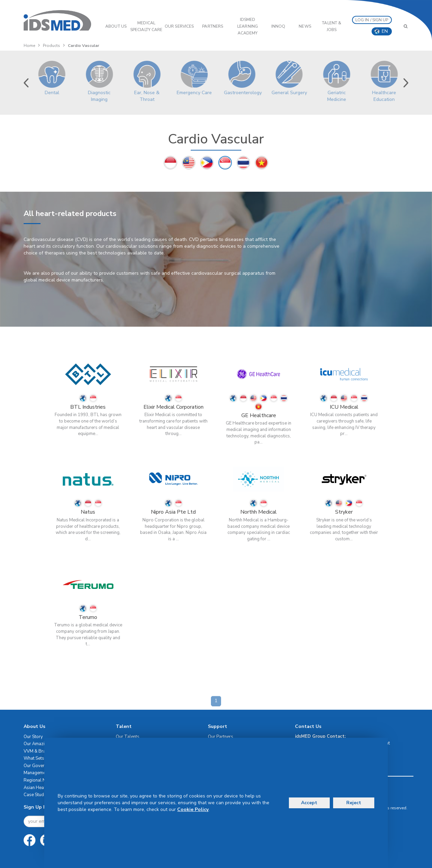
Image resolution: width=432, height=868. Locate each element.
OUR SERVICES (179, 26)
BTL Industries (88, 407)
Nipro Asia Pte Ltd (173, 512)
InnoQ (278, 26)
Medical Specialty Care (146, 26)
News (305, 26)
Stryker (344, 512)
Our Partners (221, 737)
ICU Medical (344, 407)
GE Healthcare (259, 415)
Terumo (88, 617)
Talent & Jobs (332, 26)
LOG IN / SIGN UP (372, 20)
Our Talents (128, 737)
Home (29, 46)
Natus (88, 512)
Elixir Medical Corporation (173, 407)
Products (51, 46)
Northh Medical (259, 512)
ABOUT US (116, 26)
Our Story (33, 737)
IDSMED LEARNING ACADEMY (248, 26)
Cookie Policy (193, 809)
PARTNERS (213, 26)
